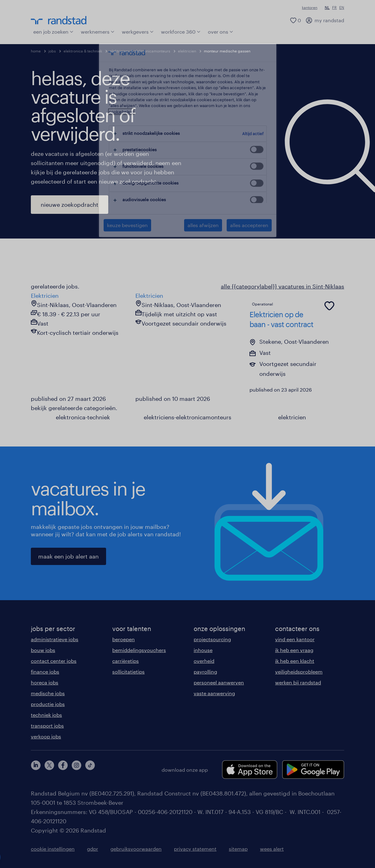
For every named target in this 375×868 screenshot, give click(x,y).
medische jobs (48, 693)
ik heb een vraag (294, 650)
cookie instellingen (53, 849)
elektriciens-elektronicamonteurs (187, 417)
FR (334, 7)
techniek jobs (46, 715)
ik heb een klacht (295, 661)
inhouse (203, 650)
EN (342, 7)
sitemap (238, 849)
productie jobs (48, 704)
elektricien (187, 51)
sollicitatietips (128, 672)
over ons (220, 32)
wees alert (272, 849)
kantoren (310, 7)
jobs (52, 51)
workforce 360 (181, 32)
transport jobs (47, 726)
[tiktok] (90, 770)
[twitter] (49, 770)
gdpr (93, 849)
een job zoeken (53, 32)
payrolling (205, 672)
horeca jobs (45, 682)
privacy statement (195, 849)
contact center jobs (54, 661)
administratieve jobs (55, 639)
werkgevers (138, 32)
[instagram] (76, 770)
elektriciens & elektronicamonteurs (140, 51)
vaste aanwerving (214, 693)
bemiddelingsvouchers (139, 650)
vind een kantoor (295, 639)
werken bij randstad (298, 682)
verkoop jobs (46, 736)
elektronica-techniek (83, 417)
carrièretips (126, 661)
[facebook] (63, 770)
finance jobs (45, 672)
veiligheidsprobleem (299, 672)
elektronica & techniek (83, 51)
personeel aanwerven (219, 682)
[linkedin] (36, 770)
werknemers (98, 32)
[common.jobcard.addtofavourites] (329, 306)
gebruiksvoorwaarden (136, 849)
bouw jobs (43, 650)
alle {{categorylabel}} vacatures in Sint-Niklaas (282, 286)
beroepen (124, 639)
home (36, 51)
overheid (204, 661)
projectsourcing (212, 639)
